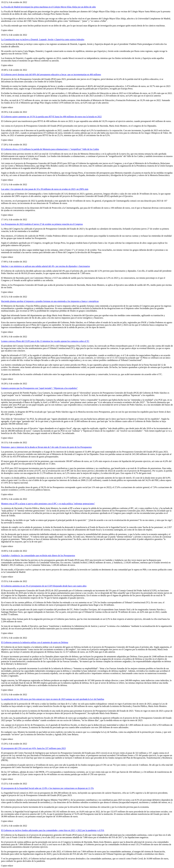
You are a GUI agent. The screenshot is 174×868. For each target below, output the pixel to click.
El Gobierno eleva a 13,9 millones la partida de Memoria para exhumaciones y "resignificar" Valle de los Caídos (50, 149)
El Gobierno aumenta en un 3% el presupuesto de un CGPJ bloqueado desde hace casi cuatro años (44, 586)
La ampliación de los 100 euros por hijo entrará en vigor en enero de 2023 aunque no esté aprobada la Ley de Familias (53, 699)
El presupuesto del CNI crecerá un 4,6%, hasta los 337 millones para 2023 (33, 748)
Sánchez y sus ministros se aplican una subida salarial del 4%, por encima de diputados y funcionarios (46, 266)
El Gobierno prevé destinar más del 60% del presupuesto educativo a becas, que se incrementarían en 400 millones (51, 74)
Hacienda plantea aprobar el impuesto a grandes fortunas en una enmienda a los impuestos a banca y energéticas (50, 301)
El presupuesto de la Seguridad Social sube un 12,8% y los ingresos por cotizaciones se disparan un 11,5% (47, 788)
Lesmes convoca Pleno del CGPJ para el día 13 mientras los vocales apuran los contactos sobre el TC (45, 341)
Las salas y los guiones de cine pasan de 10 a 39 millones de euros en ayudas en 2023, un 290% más (45, 189)
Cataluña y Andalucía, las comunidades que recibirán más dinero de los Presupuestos (38, 555)
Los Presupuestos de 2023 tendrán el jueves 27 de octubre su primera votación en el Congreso (42, 224)
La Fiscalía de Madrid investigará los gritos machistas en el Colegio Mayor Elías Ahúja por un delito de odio (48, 7)
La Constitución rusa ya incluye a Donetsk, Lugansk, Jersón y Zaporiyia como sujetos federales (43, 39)
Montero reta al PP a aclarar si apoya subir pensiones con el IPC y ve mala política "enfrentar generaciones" (48, 504)
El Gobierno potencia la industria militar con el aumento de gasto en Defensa (35, 642)
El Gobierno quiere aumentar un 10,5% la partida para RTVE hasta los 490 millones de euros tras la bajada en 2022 (51, 117)
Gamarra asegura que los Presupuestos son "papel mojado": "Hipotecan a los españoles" (39, 388)
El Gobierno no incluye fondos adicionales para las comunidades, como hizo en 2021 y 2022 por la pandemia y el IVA (53, 830)
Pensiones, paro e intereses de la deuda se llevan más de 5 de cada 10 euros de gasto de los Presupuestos (46, 447)
